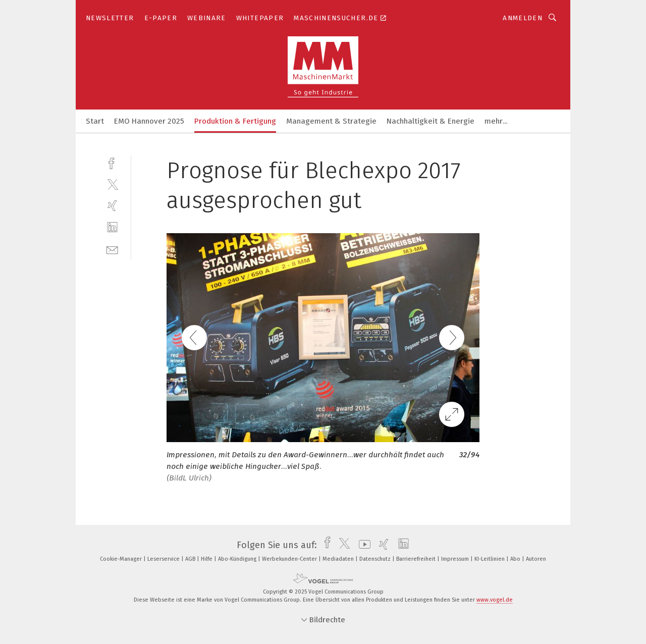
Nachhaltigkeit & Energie (430, 121)
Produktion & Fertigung (235, 121)
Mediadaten (339, 559)
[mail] (112, 249)
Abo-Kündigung (238, 559)
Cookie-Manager (122, 559)
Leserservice (164, 559)
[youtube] (362, 545)
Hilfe (207, 559)
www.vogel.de (495, 600)
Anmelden (523, 18)
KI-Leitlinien (490, 559)
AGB (191, 559)
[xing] (112, 206)
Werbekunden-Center (290, 559)
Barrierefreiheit (417, 559)
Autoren (536, 559)
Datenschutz (376, 559)
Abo (516, 559)
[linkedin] (112, 227)
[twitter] (112, 184)
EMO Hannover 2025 (149, 121)
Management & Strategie (331, 121)
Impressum (456, 559)
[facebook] (112, 162)
